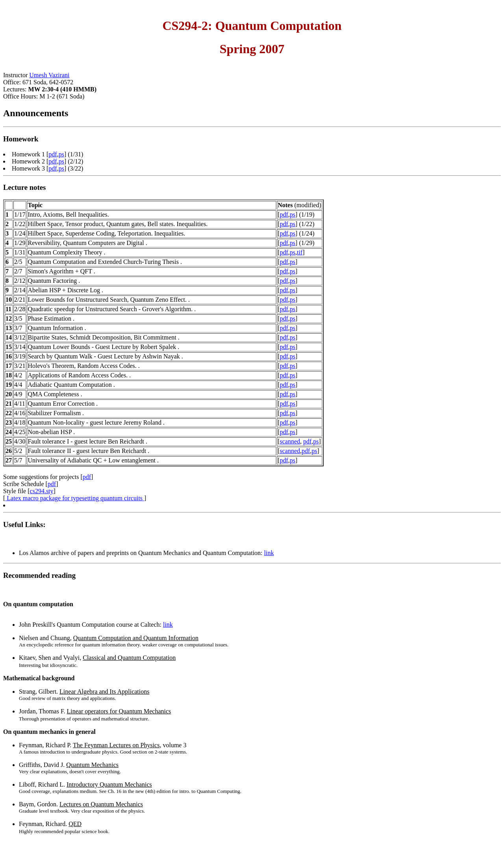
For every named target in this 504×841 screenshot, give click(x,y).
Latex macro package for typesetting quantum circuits (75, 498)
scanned (290, 441)
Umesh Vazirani (49, 75)
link (269, 553)
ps (61, 154)
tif (300, 252)
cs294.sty (42, 491)
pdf (53, 154)
